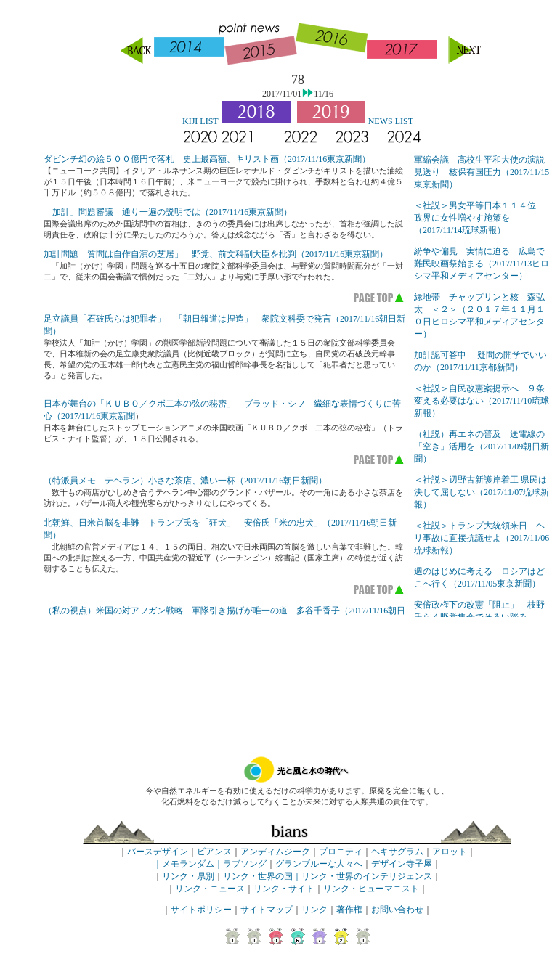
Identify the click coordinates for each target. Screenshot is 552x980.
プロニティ (341, 852)
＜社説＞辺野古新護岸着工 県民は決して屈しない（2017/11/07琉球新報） (482, 492)
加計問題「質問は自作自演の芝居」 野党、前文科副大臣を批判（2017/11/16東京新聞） (216, 254)
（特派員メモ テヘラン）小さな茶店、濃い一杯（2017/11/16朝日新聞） (185, 481)
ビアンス (214, 852)
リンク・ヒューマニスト (371, 889)
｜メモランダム (184, 864)
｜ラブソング (240, 864)
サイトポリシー (201, 910)
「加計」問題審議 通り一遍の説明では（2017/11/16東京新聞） (168, 212)
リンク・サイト (284, 889)
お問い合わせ (397, 910)
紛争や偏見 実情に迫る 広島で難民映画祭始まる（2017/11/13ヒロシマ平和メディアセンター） (482, 264)
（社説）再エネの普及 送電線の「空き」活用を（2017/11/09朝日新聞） (482, 446)
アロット (450, 852)
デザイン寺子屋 (402, 864)
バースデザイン (158, 852)
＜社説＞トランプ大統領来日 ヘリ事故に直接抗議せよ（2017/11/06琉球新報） (482, 538)
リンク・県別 (188, 876)
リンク (314, 910)
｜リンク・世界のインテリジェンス (362, 876)
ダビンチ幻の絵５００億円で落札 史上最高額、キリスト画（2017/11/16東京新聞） (207, 159)
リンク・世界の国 (258, 876)
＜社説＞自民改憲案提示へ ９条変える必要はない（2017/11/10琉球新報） (482, 401)
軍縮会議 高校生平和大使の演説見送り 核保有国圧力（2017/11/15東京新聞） (482, 172)
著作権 (349, 910)
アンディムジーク (275, 852)
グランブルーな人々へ (319, 864)
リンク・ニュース (210, 889)
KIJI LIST (200, 121)
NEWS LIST (391, 121)
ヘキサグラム (397, 852)
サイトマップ (267, 910)
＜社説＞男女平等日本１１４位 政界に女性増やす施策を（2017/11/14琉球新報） (479, 218)
